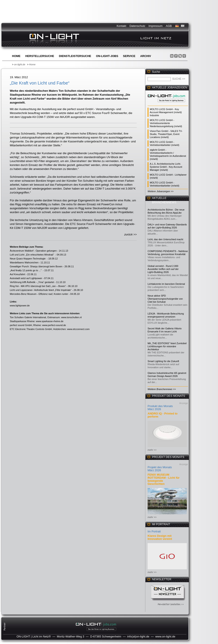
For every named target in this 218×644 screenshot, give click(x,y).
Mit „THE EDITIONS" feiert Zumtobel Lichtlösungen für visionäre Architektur (167, 346)
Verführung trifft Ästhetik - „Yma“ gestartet (32, 282)
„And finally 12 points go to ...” (26, 270)
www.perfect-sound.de (54, 325)
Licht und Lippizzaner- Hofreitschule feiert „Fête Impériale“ (41, 290)
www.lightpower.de (20, 306)
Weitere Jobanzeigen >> (161, 191)
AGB (169, 26)
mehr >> (152, 450)
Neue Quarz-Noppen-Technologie (28, 259)
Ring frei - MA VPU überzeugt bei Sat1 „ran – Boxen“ (38, 286)
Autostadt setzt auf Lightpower (26, 278)
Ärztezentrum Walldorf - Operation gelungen (33, 251)
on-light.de (20, 64)
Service (129, 56)
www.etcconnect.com (78, 329)
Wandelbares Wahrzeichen (24, 262)
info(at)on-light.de (138, 636)
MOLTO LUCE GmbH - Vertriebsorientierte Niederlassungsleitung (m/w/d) (166, 123)
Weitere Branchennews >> (162, 389)
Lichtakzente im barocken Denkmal (166, 284)
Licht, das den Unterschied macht (165, 239)
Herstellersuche (40, 56)
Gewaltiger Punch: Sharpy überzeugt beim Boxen (36, 266)
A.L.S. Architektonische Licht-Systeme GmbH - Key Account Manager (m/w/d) (166, 167)
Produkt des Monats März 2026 (160, 408)
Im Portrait (154, 531)
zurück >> (130, 234)
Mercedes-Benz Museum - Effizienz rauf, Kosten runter (39, 294)
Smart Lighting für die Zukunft (163, 361)
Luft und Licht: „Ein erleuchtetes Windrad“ (32, 255)
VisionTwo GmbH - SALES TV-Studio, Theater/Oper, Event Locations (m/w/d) (166, 134)
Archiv (146, 56)
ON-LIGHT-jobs (107, 56)
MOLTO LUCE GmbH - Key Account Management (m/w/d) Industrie (166, 112)
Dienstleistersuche (75, 56)
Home (16, 56)
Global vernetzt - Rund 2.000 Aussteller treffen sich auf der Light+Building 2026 (163, 269)
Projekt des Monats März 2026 (160, 469)
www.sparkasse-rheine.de (50, 321)
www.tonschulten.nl (71, 317)
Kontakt (121, 26)
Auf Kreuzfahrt (17, 274)
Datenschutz (137, 26)
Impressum (155, 26)
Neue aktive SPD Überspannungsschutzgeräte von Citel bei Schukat (165, 299)
